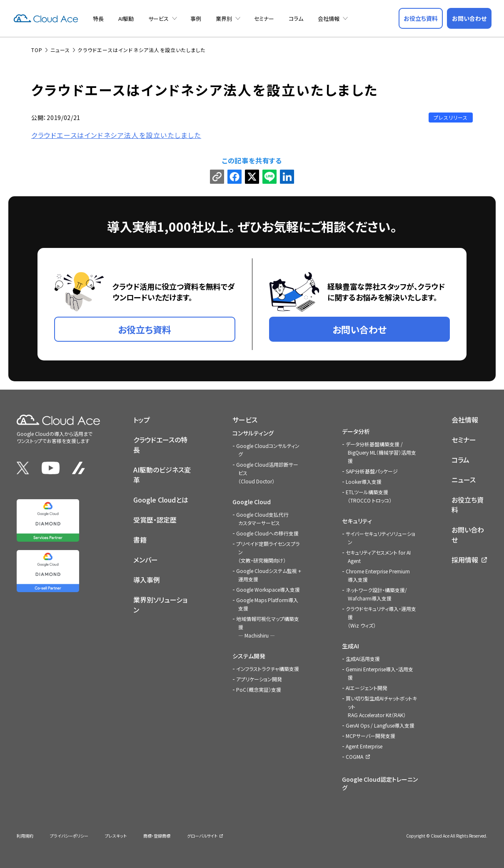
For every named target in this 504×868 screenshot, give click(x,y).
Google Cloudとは (161, 500)
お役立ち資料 (468, 505)
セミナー (264, 19)
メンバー (146, 560)
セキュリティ (357, 521)
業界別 (224, 19)
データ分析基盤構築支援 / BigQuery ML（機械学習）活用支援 (381, 452)
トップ (142, 420)
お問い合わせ (468, 535)
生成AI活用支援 (363, 659)
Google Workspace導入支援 (268, 589)
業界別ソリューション (160, 605)
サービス (158, 19)
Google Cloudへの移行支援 (267, 533)
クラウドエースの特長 (160, 445)
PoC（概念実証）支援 (259, 689)
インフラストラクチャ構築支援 (268, 669)
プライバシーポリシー (69, 836)
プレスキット (116, 836)
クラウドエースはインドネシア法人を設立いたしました (116, 135)
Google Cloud (252, 502)
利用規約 (25, 836)
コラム (296, 19)
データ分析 (356, 431)
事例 (196, 19)
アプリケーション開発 (259, 679)
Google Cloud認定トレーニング (380, 783)
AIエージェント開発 (367, 688)
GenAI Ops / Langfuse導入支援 (380, 725)
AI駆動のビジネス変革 (162, 475)
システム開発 (249, 656)
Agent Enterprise (364, 746)
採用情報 (465, 560)
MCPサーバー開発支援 (371, 736)
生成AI (351, 646)
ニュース (464, 480)
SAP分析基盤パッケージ (372, 471)
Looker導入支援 (364, 482)
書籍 (140, 540)
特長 (98, 19)
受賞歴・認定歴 (155, 520)
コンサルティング (253, 433)
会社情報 (329, 19)
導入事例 (147, 580)
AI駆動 (126, 19)
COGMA (354, 757)
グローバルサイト (202, 836)
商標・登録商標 (157, 836)
